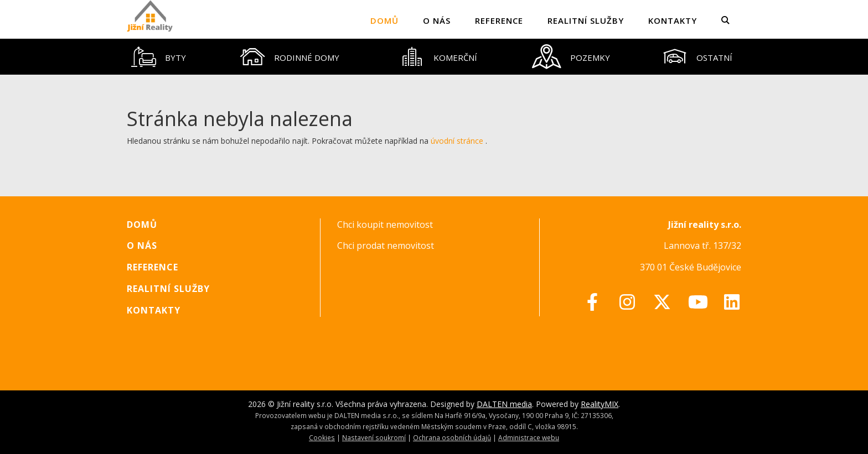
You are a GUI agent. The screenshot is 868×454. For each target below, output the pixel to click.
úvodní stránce (457, 141)
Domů (384, 20)
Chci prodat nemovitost (386, 246)
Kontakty (673, 20)
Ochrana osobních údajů (452, 437)
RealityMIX (600, 404)
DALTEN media (504, 404)
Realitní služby (586, 20)
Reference (499, 20)
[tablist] (434, 57)
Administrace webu (529, 437)
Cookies (322, 437)
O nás (437, 20)
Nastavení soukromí (374, 437)
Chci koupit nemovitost (385, 225)
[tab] (159, 57)
